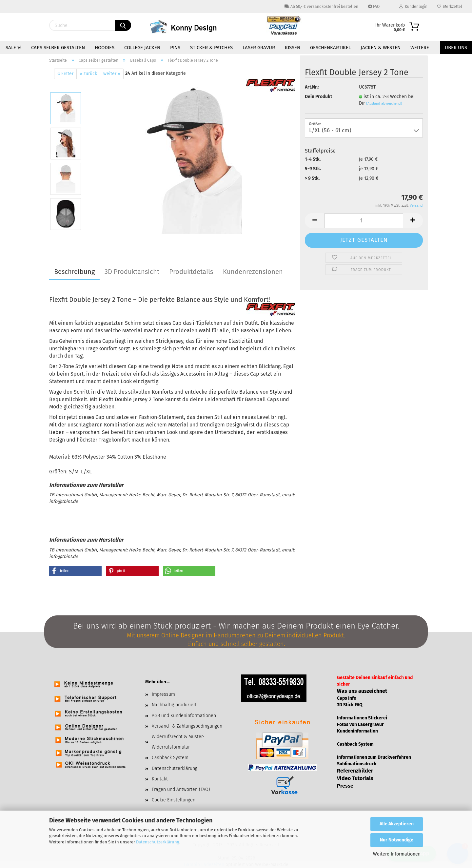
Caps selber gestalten (58, 48)
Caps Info (347, 698)
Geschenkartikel (330, 48)
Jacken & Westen (381, 48)
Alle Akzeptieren (397, 824)
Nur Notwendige (397, 840)
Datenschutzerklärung (158, 842)
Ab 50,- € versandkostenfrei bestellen (321, 7)
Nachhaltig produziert (174, 705)
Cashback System (170, 758)
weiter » (112, 74)
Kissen (293, 48)
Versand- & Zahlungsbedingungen (187, 726)
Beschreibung (74, 272)
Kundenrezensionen (253, 272)
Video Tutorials (355, 778)
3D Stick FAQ (350, 705)
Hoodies (105, 48)
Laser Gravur (259, 48)
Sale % (13, 48)
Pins (175, 48)
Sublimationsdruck (357, 764)
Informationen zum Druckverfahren (374, 757)
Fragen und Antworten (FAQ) (181, 789)
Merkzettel (450, 7)
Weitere (420, 48)
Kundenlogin (413, 7)
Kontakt (160, 779)
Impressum (163, 694)
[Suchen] (123, 25)
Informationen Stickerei (362, 718)
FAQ (374, 7)
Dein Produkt (318, 97)
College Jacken (142, 48)
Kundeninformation (357, 731)
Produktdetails (191, 272)
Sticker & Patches (211, 48)
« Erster (65, 74)
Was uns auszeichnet (362, 691)
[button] (75, 571)
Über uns (456, 48)
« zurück (88, 74)
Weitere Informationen (397, 854)
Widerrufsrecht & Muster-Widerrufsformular (178, 742)
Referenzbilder (355, 771)
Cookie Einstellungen (174, 800)
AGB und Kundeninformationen (184, 716)
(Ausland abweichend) (384, 103)
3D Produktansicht (132, 272)
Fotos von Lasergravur (360, 724)
